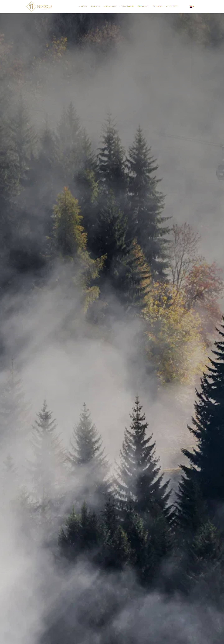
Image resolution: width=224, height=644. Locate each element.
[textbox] (192, 7)
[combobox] (192, 7)
